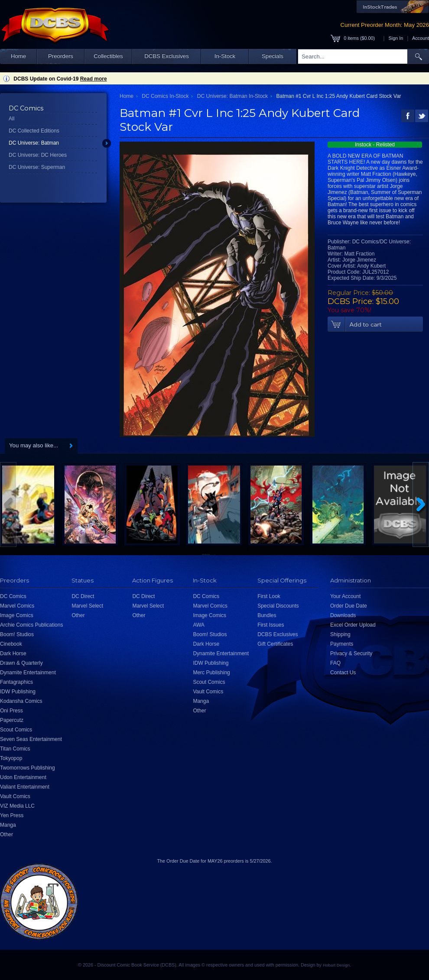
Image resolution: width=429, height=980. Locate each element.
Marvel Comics (17, 606)
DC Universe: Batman (34, 143)
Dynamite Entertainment (28, 673)
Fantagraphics (16, 682)
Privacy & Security (351, 653)
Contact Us (343, 673)
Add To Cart (375, 324)
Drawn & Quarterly (21, 663)
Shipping (340, 634)
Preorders (61, 56)
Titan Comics (15, 749)
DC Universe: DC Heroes (38, 155)
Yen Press (12, 815)
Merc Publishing (211, 673)
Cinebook (11, 644)
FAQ (335, 663)
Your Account (345, 596)
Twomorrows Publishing (28, 768)
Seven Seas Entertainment (31, 739)
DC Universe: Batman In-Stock (232, 96)
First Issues (271, 625)
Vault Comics (15, 796)
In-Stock (225, 56)
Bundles (267, 615)
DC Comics (13, 596)
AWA (198, 625)
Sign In (396, 38)
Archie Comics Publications (31, 625)
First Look (269, 596)
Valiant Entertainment (25, 787)
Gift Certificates (275, 644)
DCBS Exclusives (167, 56)
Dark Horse (13, 653)
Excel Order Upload (353, 625)
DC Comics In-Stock (165, 96)
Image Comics (17, 615)
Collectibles (108, 56)
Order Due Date (349, 606)
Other (6, 834)
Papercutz (12, 720)
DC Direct (83, 596)
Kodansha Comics (21, 701)
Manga (8, 825)
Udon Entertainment (23, 777)
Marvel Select (87, 606)
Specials (273, 56)
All (11, 119)
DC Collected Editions (34, 131)
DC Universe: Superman (37, 167)
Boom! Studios (17, 634)
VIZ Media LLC (17, 806)
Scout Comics (16, 730)
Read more (94, 79)
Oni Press (11, 711)
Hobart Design (336, 965)
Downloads (343, 615)
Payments (342, 644)
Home (18, 56)
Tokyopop (11, 758)
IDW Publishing (18, 692)
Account (421, 38)
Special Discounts (278, 606)
